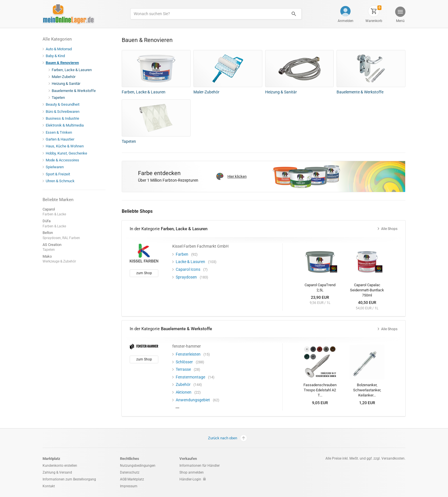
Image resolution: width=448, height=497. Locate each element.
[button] (400, 15)
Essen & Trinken (57, 132)
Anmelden (346, 21)
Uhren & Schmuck (59, 181)
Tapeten (57, 98)
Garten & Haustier (58, 139)
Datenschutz (130, 472)
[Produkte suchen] (208, 14)
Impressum (129, 486)
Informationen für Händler (200, 466)
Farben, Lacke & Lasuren (70, 70)
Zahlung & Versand (57, 472)
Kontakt (49, 486)
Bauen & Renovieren (61, 63)
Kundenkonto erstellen (60, 466)
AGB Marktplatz (132, 479)
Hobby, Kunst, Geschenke (65, 153)
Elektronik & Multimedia (63, 125)
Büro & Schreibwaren (61, 112)
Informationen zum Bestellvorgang (69, 479)
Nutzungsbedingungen (138, 466)
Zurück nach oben (228, 438)
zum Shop (144, 273)
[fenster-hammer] (144, 346)
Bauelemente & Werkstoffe (72, 91)
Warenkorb (374, 21)
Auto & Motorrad (57, 49)
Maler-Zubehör (62, 77)
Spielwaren (53, 167)
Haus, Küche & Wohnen (63, 146)
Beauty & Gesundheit (61, 104)
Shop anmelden (192, 472)
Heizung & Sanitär (64, 84)
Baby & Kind (54, 56)
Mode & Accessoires (61, 160)
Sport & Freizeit (56, 174)
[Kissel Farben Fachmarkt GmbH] (144, 253)
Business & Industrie (61, 118)
